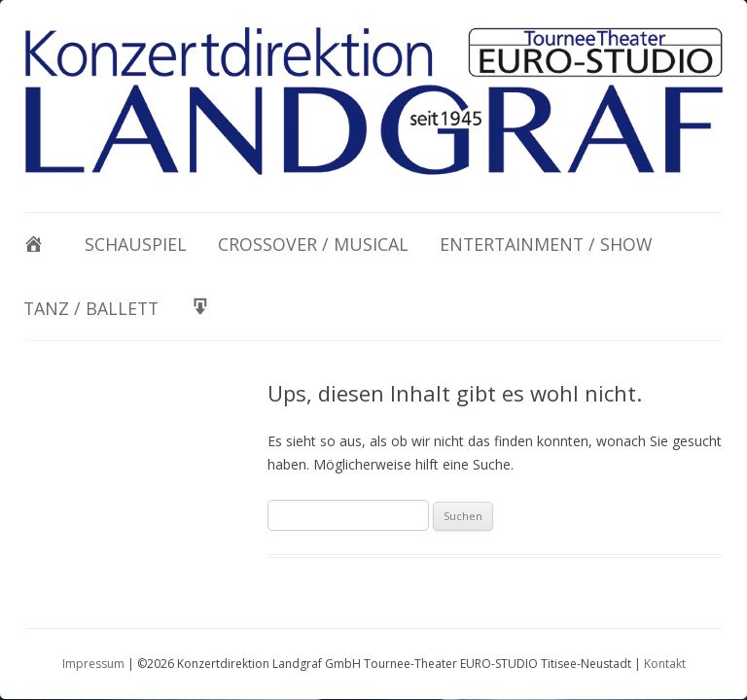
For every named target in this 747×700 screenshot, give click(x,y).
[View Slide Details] (373, 101)
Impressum (93, 664)
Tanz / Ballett (91, 308)
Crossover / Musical (313, 244)
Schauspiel (136, 244)
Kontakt (665, 664)
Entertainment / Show (546, 244)
